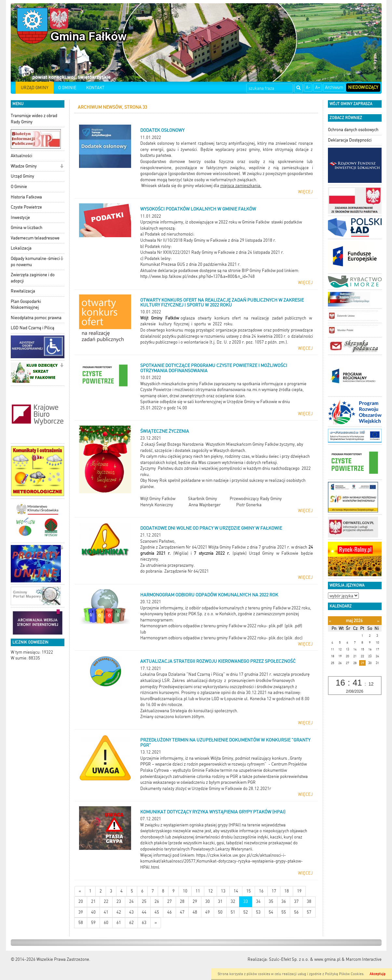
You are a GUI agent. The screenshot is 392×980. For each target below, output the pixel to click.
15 (249, 891)
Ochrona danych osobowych (353, 130)
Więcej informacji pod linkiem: (168, 855)
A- (308, 87)
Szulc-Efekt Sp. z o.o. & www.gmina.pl (305, 959)
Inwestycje (20, 218)
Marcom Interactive (364, 959)
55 (284, 912)
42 (119, 912)
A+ (318, 87)
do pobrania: (152, 571)
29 (195, 901)
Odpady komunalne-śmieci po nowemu (35, 262)
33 (246, 901)
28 (182, 901)
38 (309, 901)
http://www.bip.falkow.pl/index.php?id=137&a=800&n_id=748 (197, 276)
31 (220, 901)
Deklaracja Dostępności (350, 140)
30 (208, 901)
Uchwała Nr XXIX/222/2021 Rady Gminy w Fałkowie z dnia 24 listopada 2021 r (211, 252)
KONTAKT (95, 88)
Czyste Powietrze (26, 207)
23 (119, 901)
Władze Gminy (24, 166)
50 (220, 912)
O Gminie (19, 187)
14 (236, 891)
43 (131, 912)
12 (210, 891)
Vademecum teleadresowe (35, 238)
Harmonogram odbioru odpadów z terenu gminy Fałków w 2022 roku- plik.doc (212, 638)
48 (195, 912)
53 (258, 912)
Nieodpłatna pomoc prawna (36, 318)
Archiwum (334, 87)
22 (106, 901)
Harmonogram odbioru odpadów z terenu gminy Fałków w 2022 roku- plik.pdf (211, 626)
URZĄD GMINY (35, 88)
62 (131, 923)
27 (169, 901)
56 (296, 912)
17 (274, 891)
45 (157, 912)
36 (284, 901)
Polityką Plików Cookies (344, 974)
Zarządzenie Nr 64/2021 (187, 571)
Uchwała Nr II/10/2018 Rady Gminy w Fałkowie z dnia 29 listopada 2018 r (208, 240)
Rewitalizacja (23, 291)
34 (258, 901)
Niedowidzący (363, 87)
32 (233, 901)
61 (119, 923)
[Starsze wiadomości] (156, 923)
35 (271, 901)
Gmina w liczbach (27, 228)
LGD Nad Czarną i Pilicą (33, 328)
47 (182, 912)
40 (93, 912)
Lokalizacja (21, 248)
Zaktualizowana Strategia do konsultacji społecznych (189, 711)
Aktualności (21, 156)
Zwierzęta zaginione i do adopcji (33, 278)
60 (106, 923)
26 (157, 901)
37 (296, 901)
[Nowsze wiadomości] (80, 891)
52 (246, 912)
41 (106, 912)
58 (81, 923)
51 (233, 912)
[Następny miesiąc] (378, 621)
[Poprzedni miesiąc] (330, 621)
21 (93, 901)
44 (144, 912)
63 (144, 923)
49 (208, 912)
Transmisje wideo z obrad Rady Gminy (34, 119)
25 (144, 901)
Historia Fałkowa (26, 197)
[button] (62, 167)
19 (299, 891)
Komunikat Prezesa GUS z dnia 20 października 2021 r (190, 264)
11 (198, 891)
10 (185, 891)
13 (223, 891)
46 (169, 912)
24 (131, 901)
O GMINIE (67, 88)
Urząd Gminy (22, 176)
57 (309, 912)
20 (81, 901)
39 (81, 912)
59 (93, 923)
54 (271, 912)
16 (261, 891)
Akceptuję (378, 974)
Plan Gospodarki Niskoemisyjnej (26, 305)
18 (287, 891)
